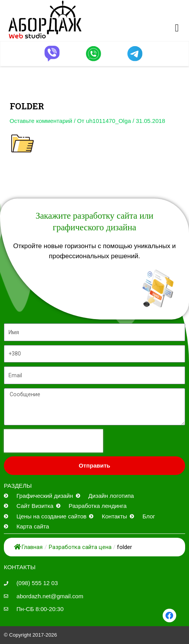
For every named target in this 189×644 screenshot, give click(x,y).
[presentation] (53, 441)
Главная (28, 547)
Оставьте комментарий (41, 121)
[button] (177, 28)
